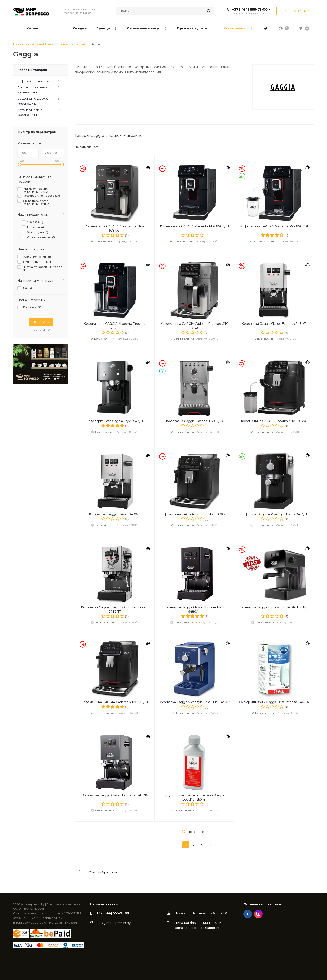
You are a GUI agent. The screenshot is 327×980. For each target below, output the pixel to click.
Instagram (258, 914)
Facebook (248, 914)
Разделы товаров (32, 70)
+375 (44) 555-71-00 (250, 9)
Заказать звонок (295, 11)
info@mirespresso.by (114, 923)
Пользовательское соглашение (194, 928)
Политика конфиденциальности (194, 923)
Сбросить (42, 329)
